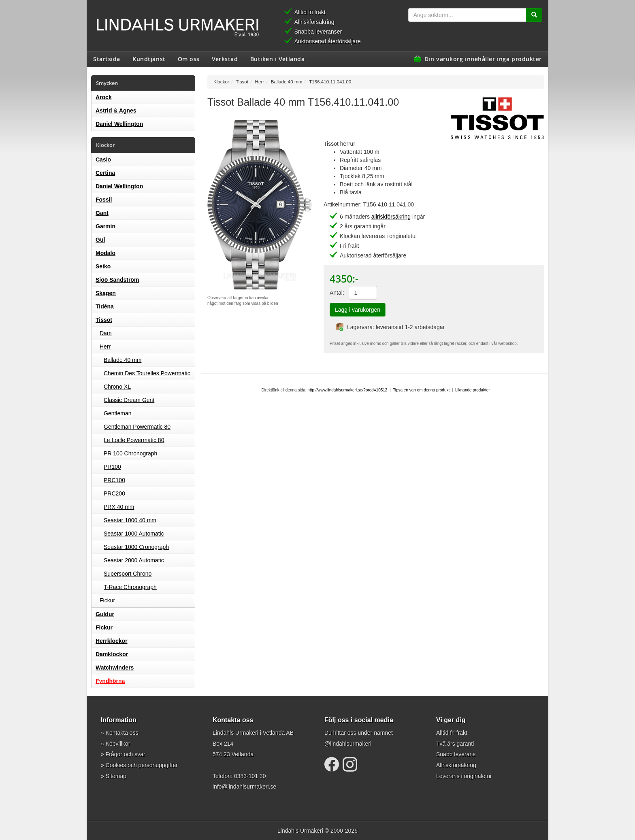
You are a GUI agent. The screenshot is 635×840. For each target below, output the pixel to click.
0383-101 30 (250, 776)
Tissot (104, 320)
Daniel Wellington (119, 124)
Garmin (105, 226)
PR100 (112, 467)
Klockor (221, 82)
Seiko (103, 266)
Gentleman (117, 413)
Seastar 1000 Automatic (134, 534)
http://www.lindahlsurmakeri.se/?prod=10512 (347, 390)
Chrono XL (117, 387)
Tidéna (105, 306)
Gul (100, 240)
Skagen (106, 293)
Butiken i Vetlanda (278, 59)
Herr (105, 347)
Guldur (105, 614)
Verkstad (225, 59)
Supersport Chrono (128, 574)
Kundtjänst (149, 59)
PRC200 (114, 493)
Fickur (107, 600)
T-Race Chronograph (130, 587)
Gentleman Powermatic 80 (137, 427)
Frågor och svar (126, 754)
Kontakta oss (122, 733)
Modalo (105, 253)
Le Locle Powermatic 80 (134, 440)
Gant (102, 213)
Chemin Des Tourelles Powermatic (147, 373)
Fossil (104, 200)
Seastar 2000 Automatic (134, 560)
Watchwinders (115, 668)
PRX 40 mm (119, 507)
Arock (104, 97)
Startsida (107, 59)
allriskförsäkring (391, 217)
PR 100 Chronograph (130, 453)
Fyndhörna (110, 681)
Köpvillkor (118, 744)
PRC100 (114, 480)
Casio (103, 159)
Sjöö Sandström (117, 280)
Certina (105, 173)
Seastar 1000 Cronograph (136, 547)
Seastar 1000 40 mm (130, 520)
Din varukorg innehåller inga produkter (483, 59)
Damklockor (112, 654)
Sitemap (116, 776)
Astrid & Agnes (116, 111)
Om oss (189, 59)
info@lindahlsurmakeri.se (244, 787)
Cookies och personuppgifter (142, 765)
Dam (106, 333)
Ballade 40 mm (123, 360)
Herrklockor (112, 641)
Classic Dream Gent (129, 400)
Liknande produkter (473, 390)
